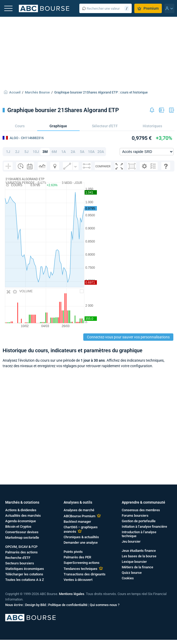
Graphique (58, 126)
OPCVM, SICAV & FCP (21, 547)
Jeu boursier (131, 541)
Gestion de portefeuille (139, 521)
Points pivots (73, 552)
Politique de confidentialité (68, 605)
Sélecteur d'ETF (105, 126)
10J (36, 152)
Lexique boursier (134, 562)
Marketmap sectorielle (22, 538)
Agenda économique (21, 521)
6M (54, 152)
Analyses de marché (79, 510)
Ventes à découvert (78, 580)
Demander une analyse (81, 543)
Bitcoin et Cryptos (18, 527)
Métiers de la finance (137, 567)
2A (73, 152)
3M (45, 152)
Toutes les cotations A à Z (25, 580)
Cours (20, 126)
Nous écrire (14, 605)
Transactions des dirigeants (85, 574)
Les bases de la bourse (139, 556)
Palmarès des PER (77, 557)
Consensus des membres (141, 510)
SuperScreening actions (82, 563)
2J (17, 152)
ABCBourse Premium (79, 516)
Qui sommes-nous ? (105, 605)
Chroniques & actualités (81, 537)
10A (91, 152)
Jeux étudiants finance (139, 551)
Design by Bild (35, 605)
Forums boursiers (135, 516)
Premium (148, 8)
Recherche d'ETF (18, 558)
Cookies (128, 578)
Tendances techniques (81, 569)
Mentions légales (72, 594)
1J (8, 152)
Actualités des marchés (23, 516)
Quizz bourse (132, 573)
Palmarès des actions (21, 552)
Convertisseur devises (22, 532)
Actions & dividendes (21, 510)
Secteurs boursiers (20, 563)
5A (82, 152)
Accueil (15, 92)
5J (26, 152)
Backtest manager (77, 522)
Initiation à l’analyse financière (144, 527)
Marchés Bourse (37, 92)
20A (101, 152)
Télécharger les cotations (24, 574)
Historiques (152, 126)
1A (63, 152)
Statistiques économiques (25, 569)
